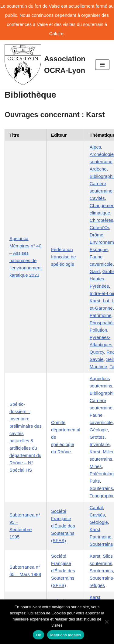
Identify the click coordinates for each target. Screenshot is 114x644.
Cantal (96, 507)
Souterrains (101, 488)
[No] (106, 622)
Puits (95, 481)
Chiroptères (102, 220)
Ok (38, 635)
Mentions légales (66, 635)
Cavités (97, 198)
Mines (96, 466)
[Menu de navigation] (102, 65)
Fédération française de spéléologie (64, 257)
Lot (106, 301)
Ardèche (98, 169)
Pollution (98, 330)
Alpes (95, 147)
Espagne (99, 249)
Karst (95, 301)
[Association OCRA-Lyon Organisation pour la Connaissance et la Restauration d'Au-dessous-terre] (45, 65)
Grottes (97, 437)
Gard (95, 271)
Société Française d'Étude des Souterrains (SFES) (63, 526)
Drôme (97, 235)
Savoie (97, 359)
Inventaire (100, 444)
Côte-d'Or (99, 227)
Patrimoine (101, 315)
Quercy (97, 352)
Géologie (99, 430)
